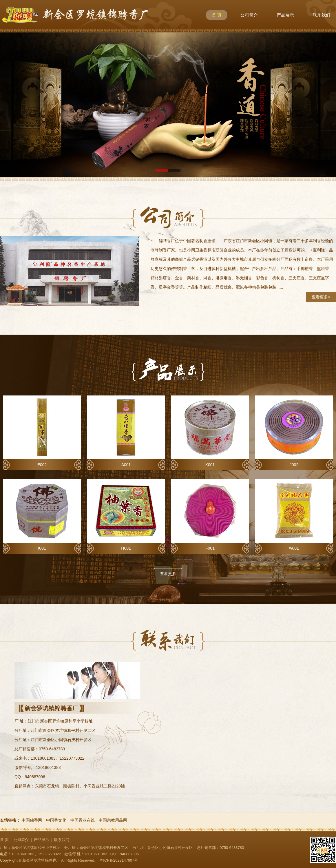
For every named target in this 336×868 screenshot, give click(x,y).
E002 (42, 431)
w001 (294, 515)
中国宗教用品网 (113, 820)
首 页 (217, 15)
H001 (126, 515)
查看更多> (321, 297)
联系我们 (322, 15)
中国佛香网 (32, 820)
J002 (294, 431)
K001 (210, 431)
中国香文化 (56, 820)
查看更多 (168, 574)
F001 (210, 515)
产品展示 (285, 15)
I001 (42, 515)
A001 (126, 431)
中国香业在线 (83, 820)
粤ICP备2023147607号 (119, 860)
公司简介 (249, 15)
